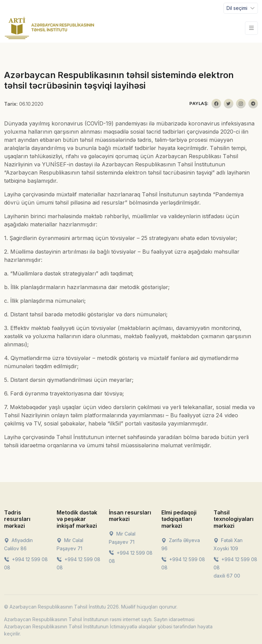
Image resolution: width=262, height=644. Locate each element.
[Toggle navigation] (241, 8)
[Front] (49, 28)
